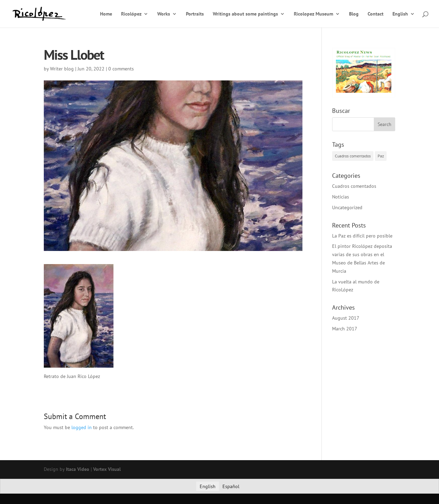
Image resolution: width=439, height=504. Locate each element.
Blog (354, 14)
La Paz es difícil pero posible (362, 236)
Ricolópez (131, 14)
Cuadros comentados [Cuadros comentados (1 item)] (353, 156)
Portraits (195, 14)
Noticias (341, 197)
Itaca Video (78, 469)
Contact (376, 14)
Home (106, 14)
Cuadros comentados (354, 186)
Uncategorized (347, 207)
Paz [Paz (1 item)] (381, 156)
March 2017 (345, 329)
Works (164, 14)
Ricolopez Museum (313, 14)
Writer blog (62, 69)
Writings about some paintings (245, 14)
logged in (82, 427)
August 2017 (346, 318)
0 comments (121, 69)
